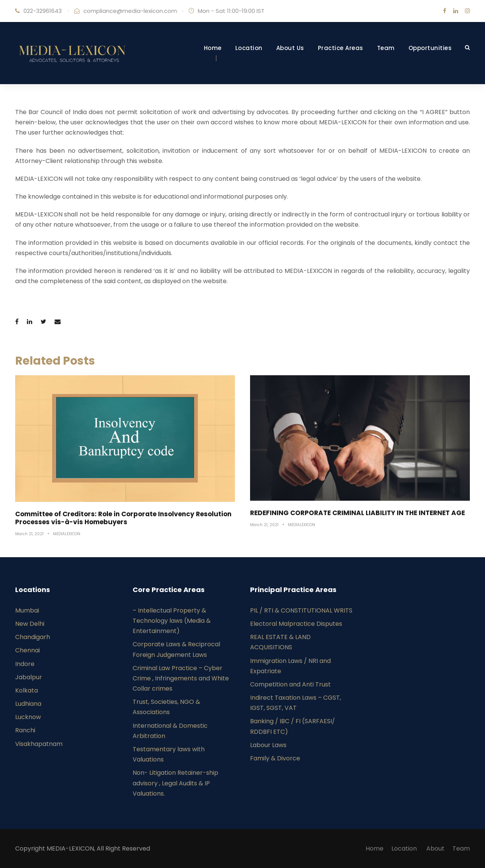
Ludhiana (28, 704)
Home (213, 48)
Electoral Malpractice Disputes (296, 624)
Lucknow (28, 717)
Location (249, 48)
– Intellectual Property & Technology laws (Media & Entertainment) (172, 621)
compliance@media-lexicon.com (130, 11)
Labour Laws (268, 745)
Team (386, 48)
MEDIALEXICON (67, 534)
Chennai (27, 650)
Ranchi (25, 730)
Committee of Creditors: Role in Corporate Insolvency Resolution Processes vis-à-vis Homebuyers (123, 518)
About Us (290, 48)
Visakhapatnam (39, 744)
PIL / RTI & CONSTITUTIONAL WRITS (301, 610)
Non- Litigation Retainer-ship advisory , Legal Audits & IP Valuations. (175, 783)
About (435, 848)
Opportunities (430, 48)
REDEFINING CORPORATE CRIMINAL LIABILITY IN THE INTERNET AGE (357, 513)
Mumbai (27, 610)
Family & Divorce (275, 758)
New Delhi (30, 624)
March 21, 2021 (29, 534)
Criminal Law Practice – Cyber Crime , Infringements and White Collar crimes (181, 678)
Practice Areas (341, 48)
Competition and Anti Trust (290, 684)
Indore (25, 664)
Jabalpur (29, 677)
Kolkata (27, 690)
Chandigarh (33, 637)
